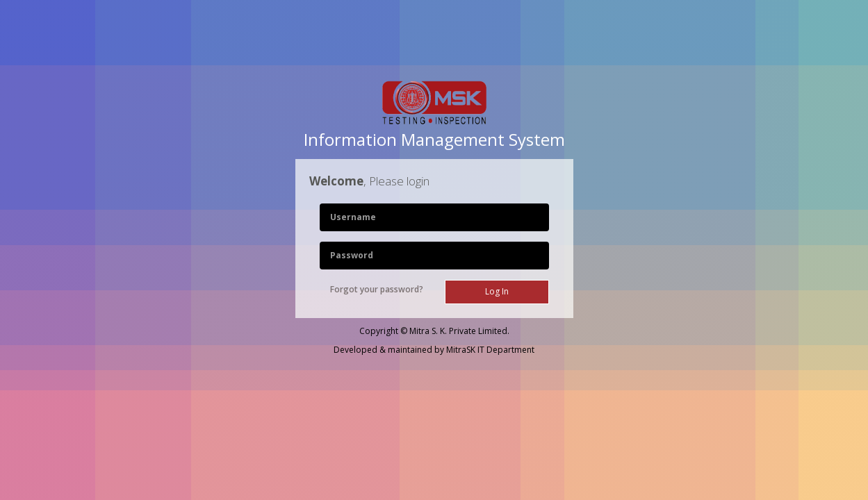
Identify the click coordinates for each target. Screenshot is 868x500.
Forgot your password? (377, 289)
